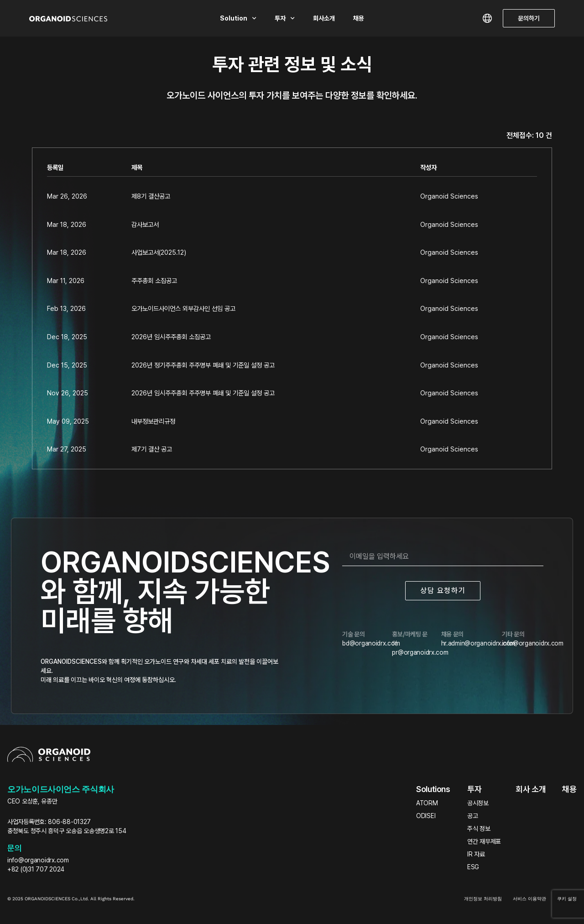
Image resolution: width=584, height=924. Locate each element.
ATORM (427, 803)
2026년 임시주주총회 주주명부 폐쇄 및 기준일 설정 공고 (203, 393)
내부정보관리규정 (153, 421)
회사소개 (324, 18)
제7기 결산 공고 (152, 449)
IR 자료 (476, 854)
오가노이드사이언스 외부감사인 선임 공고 (183, 308)
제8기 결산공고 (151, 196)
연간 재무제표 (484, 841)
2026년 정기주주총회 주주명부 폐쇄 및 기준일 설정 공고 (203, 365)
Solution (238, 18)
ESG (473, 867)
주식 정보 (479, 829)
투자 (285, 18)
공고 (472, 816)
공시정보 (478, 803)
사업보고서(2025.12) (159, 252)
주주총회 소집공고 (154, 281)
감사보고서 (145, 224)
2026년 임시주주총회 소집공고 (171, 337)
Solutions (433, 789)
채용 (359, 18)
